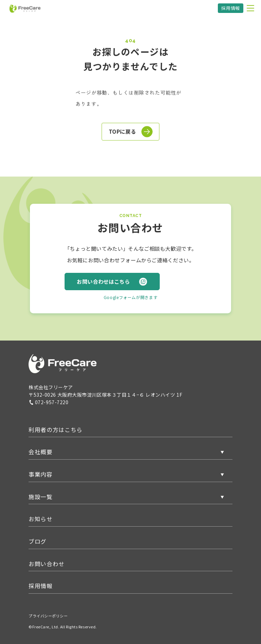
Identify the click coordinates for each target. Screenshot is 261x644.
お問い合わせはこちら (112, 282)
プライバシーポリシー (48, 616)
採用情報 (231, 8)
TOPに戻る (131, 132)
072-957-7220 (49, 402)
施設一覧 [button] (41, 497)
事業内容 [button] (41, 474)
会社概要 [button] (41, 452)
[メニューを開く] (250, 8)
